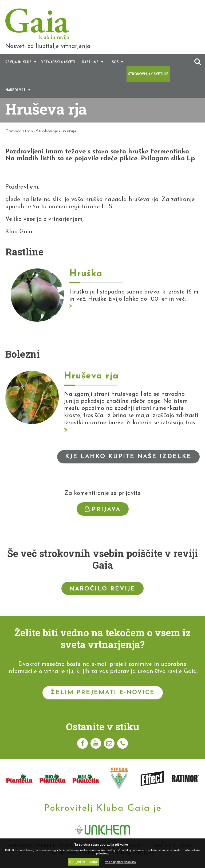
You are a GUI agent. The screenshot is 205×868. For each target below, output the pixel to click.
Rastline (90, 63)
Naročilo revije (102, 589)
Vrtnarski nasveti (58, 63)
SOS (115, 63)
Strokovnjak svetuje (148, 75)
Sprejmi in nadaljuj (84, 862)
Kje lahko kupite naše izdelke (128, 457)
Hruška (86, 274)
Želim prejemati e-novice (103, 693)
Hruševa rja (91, 376)
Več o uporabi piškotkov (120, 862)
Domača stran (19, 131)
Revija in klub (18, 63)
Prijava (103, 510)
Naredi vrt (15, 91)
